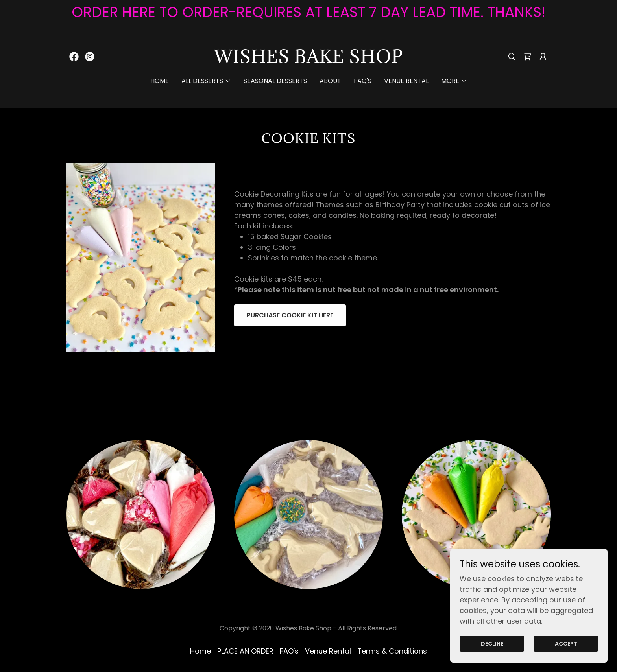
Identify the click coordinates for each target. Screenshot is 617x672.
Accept (566, 644)
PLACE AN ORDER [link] (245, 651)
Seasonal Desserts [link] (275, 81)
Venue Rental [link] (406, 81)
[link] (74, 57)
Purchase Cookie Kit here (290, 315)
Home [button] (200, 651)
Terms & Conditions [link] (392, 651)
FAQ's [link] (363, 81)
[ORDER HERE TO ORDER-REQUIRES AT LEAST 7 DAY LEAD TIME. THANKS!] (308, 12)
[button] (543, 57)
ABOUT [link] (330, 81)
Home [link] (160, 81)
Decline (492, 644)
